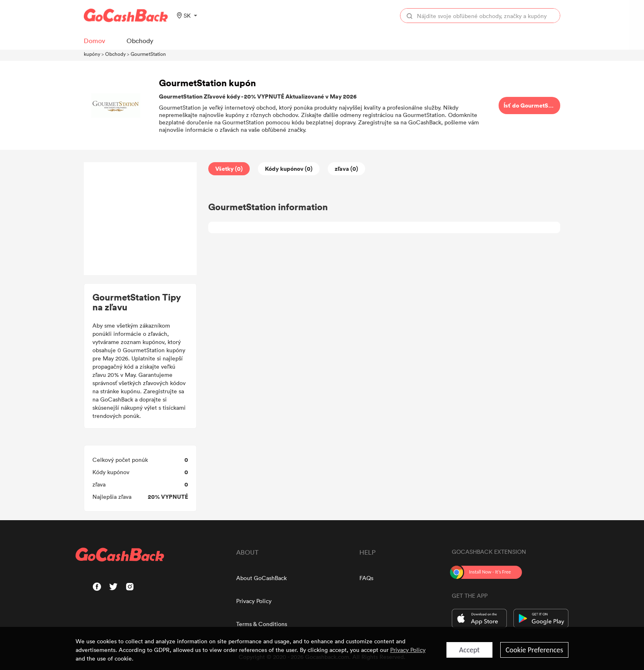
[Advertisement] (140, 219)
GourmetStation (148, 54)
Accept (469, 650)
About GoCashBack (261, 578)
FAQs (366, 578)
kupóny (92, 54)
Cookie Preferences (534, 650)
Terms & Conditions (262, 624)
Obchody (115, 54)
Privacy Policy (254, 601)
